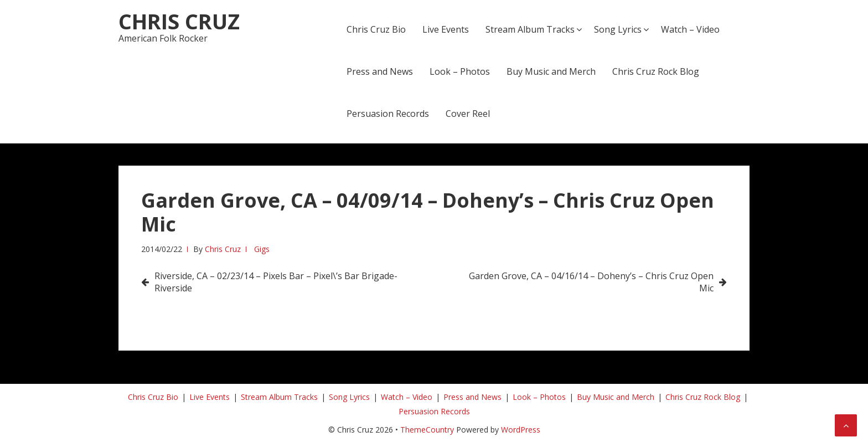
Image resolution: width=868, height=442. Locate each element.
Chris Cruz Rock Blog (656, 71)
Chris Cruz (179, 21)
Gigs (262, 249)
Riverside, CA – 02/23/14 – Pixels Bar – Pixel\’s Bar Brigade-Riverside (276, 282)
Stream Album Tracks (530, 29)
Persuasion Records (388, 114)
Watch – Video (690, 29)
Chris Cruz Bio (376, 29)
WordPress (521, 430)
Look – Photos (460, 71)
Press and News (380, 71)
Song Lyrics (618, 29)
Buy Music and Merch (551, 71)
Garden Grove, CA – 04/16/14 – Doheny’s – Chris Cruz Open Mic (591, 282)
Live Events (446, 29)
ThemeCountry (427, 430)
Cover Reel (468, 114)
